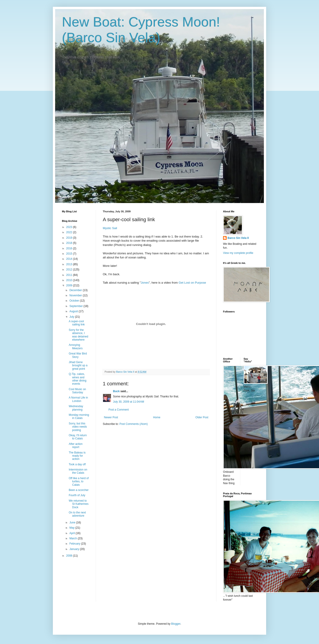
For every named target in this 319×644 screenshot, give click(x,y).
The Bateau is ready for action (77, 456)
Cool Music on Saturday (77, 391)
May (72, 528)
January (75, 549)
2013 (70, 264)
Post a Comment (119, 410)
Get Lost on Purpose (192, 283)
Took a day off (77, 464)
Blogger (176, 624)
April (72, 533)
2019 (70, 238)
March (74, 538)
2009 (70, 285)
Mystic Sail (110, 228)
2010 (70, 280)
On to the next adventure (77, 514)
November (76, 295)
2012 (70, 270)
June (73, 523)
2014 (70, 259)
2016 (70, 248)
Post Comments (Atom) (134, 424)
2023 (70, 227)
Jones (145, 283)
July (72, 317)
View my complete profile (238, 253)
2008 (70, 556)
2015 (70, 254)
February (75, 544)
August (74, 311)
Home (157, 417)
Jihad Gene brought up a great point (78, 365)
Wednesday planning (76, 408)
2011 (70, 275)
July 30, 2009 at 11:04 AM (129, 402)
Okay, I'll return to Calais (78, 437)
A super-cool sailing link (77, 323)
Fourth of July (77, 495)
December (76, 290)
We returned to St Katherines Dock (79, 504)
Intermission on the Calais (78, 471)
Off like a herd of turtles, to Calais (79, 482)
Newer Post (111, 417)
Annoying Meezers (76, 347)
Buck (116, 391)
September (76, 306)
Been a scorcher (79, 490)
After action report (76, 446)
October (75, 301)
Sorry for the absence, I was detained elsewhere (79, 335)
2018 (70, 243)
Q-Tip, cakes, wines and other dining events (78, 379)
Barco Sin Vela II (238, 238)
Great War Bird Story (78, 355)
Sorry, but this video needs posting (78, 427)
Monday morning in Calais (79, 416)
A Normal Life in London (78, 399)
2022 (70, 232)
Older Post (202, 417)
